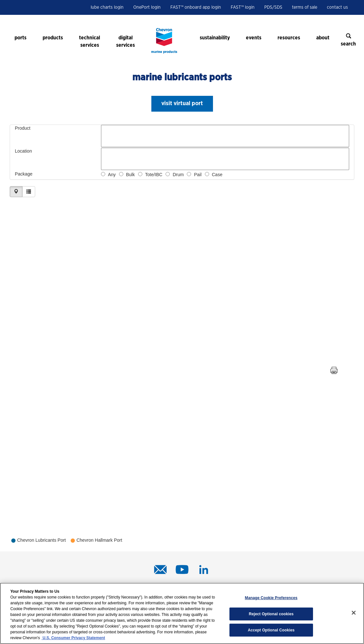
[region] (182, 613)
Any (112, 175)
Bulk (130, 175)
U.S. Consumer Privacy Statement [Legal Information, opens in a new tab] (73, 638)
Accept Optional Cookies (271, 630)
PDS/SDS (273, 7)
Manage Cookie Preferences (271, 598)
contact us (337, 7)
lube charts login (107, 7)
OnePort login (147, 7)
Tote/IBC (154, 175)
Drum (178, 175)
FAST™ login (243, 7)
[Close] (354, 613)
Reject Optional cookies (271, 614)
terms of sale (305, 7)
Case (217, 175)
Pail (198, 175)
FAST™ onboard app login (196, 7)
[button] (182, 104)
